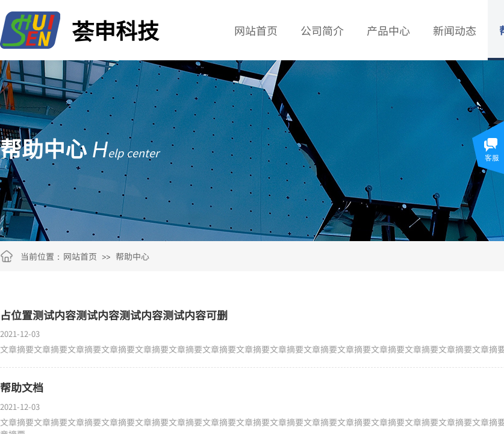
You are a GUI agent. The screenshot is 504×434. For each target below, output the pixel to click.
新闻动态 (455, 30)
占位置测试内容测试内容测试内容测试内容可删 (114, 315)
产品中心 (388, 30)
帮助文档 (22, 387)
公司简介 (322, 30)
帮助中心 (132, 256)
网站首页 (256, 30)
